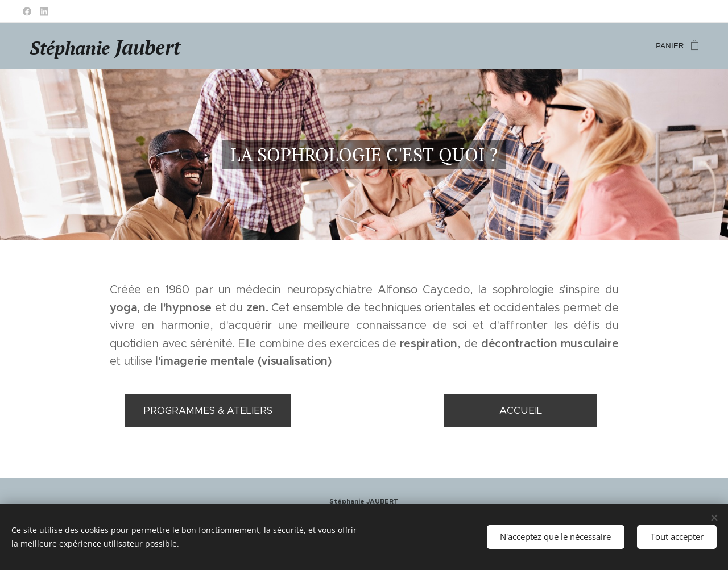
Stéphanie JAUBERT (364, 501)
